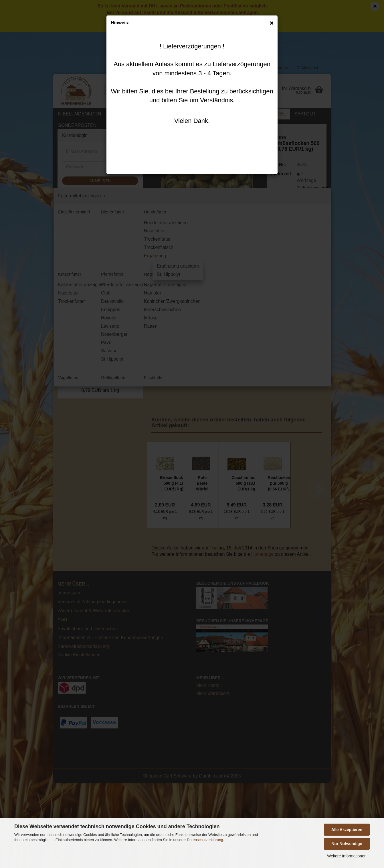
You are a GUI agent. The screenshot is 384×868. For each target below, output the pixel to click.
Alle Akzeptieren (347, 830)
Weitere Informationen (347, 856)
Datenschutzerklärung (205, 840)
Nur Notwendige (347, 844)
